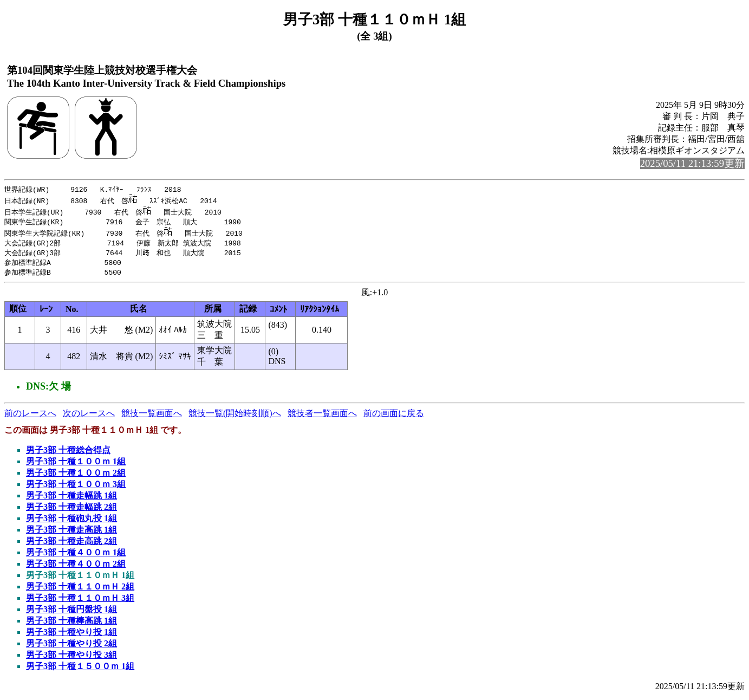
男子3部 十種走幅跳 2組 (71, 510)
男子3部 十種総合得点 (68, 453)
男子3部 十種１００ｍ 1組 (76, 465)
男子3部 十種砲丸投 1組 (71, 521)
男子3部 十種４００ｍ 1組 (76, 556)
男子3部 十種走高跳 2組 (71, 544)
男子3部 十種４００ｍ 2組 (76, 567)
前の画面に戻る (394, 416)
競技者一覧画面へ (322, 416)
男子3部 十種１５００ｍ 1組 (80, 669)
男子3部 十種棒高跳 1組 (71, 624)
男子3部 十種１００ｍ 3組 (76, 487)
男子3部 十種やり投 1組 (71, 635)
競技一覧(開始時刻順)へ (235, 416)
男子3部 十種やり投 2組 (71, 647)
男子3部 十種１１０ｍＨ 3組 (80, 601)
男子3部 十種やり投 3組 (71, 658)
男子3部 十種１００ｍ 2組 (76, 476)
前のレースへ (30, 416)
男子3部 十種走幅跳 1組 (71, 499)
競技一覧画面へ (152, 416)
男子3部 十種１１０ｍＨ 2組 (80, 590)
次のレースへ (89, 416)
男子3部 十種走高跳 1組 (71, 533)
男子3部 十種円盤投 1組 (71, 612)
